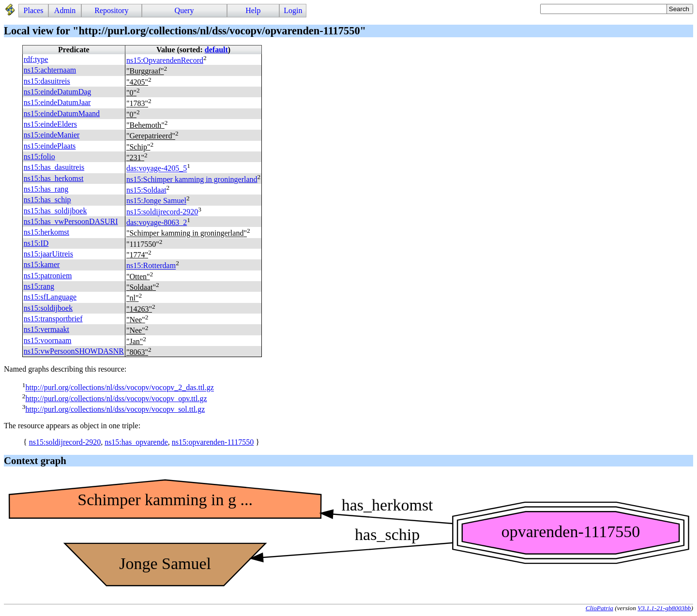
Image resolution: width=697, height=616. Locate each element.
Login (293, 10)
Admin (65, 10)
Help (253, 10)
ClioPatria (599, 608)
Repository (111, 10)
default (216, 50)
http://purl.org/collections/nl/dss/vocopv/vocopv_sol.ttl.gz (115, 409)
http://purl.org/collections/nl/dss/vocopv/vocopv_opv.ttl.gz (116, 398)
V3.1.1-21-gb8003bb (664, 608)
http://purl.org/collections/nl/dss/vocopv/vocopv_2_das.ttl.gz (119, 388)
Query (184, 10)
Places (34, 10)
